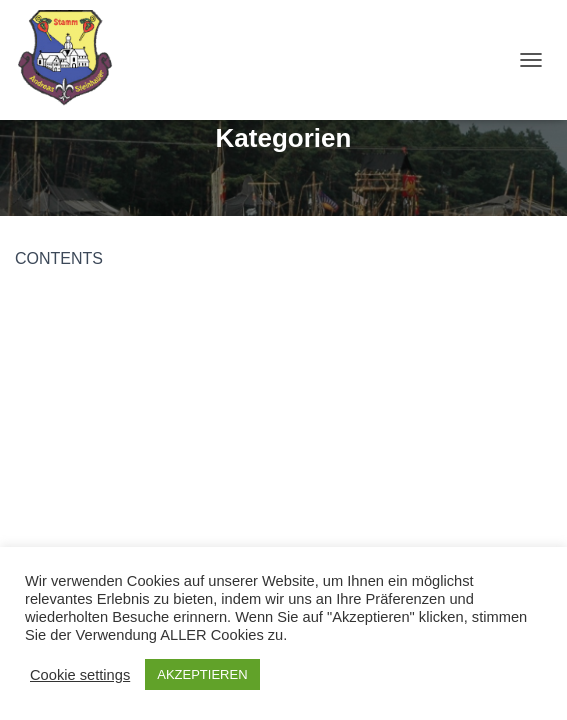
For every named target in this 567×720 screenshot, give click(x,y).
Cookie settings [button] (80, 675)
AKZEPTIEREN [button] (202, 674)
